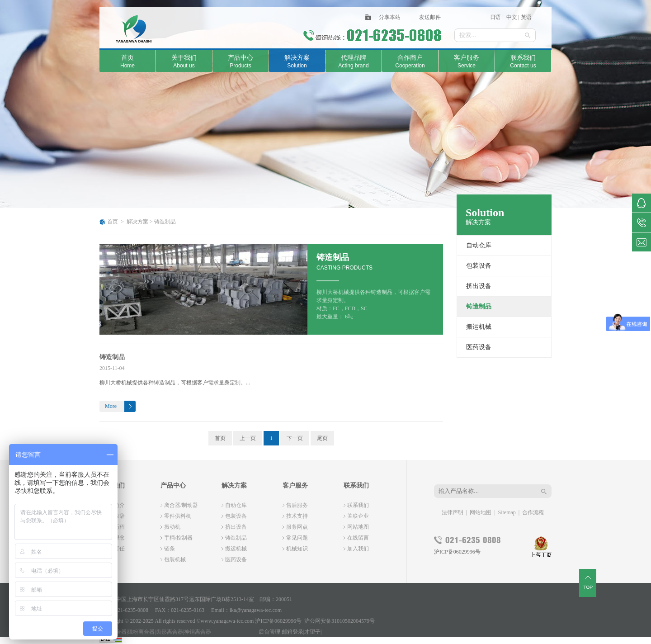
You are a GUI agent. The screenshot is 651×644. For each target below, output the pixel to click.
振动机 (172, 527)
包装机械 (175, 559)
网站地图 (358, 527)
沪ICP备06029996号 (457, 552)
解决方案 (137, 222)
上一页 (248, 438)
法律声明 (453, 512)
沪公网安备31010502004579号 (340, 621)
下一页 (295, 438)
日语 (495, 17)
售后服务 (297, 505)
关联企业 (358, 516)
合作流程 (533, 512)
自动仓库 (479, 245)
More (111, 406)
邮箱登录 (292, 632)
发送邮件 (430, 17)
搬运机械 (479, 327)
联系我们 (358, 505)
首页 (113, 222)
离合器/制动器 (181, 505)
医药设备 (479, 347)
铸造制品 (165, 222)
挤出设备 (479, 286)
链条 (170, 549)
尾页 (322, 438)
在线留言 (358, 538)
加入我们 (358, 549)
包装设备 (479, 266)
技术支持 (297, 516)
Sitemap (507, 512)
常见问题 (297, 538)
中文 (511, 17)
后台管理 (269, 632)
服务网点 (297, 527)
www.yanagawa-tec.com (227, 621)
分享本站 (390, 17)
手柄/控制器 (178, 538)
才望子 (312, 632)
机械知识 (297, 549)
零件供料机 (178, 516)
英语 (526, 17)
